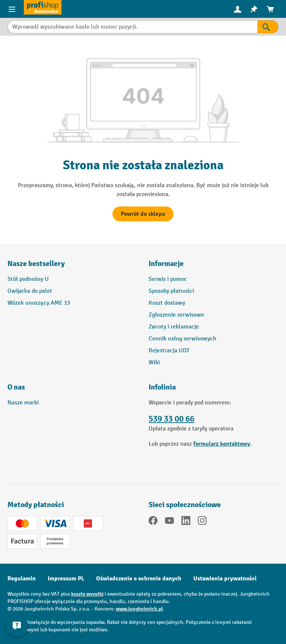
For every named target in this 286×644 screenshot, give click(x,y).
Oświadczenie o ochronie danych (139, 579)
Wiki (154, 363)
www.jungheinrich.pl (139, 609)
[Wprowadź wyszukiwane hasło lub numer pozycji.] (132, 27)
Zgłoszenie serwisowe (176, 315)
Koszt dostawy (167, 303)
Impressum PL (66, 579)
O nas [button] (16, 387)
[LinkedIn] (186, 522)
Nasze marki (23, 403)
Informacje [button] (166, 264)
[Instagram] (202, 522)
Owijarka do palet (30, 291)
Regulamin (22, 579)
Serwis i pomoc (168, 279)
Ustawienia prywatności (225, 579)
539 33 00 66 (171, 419)
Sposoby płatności (171, 291)
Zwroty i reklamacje (174, 327)
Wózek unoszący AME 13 (39, 303)
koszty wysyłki (87, 594)
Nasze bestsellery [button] (36, 264)
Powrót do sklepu (143, 214)
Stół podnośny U (28, 279)
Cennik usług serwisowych (182, 339)
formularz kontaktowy (222, 444)
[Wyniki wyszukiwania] (268, 27)
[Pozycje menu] (12, 9)
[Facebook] (153, 522)
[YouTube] (169, 522)
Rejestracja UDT (169, 351)
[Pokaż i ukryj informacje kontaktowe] (17, 625)
